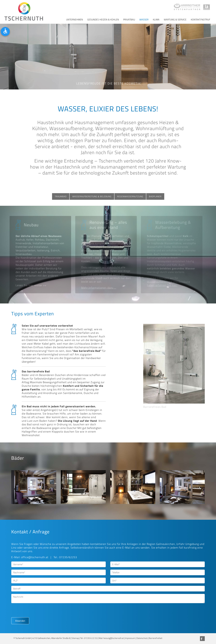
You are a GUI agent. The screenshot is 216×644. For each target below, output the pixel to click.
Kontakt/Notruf (200, 20)
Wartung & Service (175, 20)
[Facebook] (202, 639)
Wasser (144, 20)
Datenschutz (142, 638)
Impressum (130, 638)
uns (114, 544)
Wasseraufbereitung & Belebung (92, 196)
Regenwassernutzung (130, 196)
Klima (156, 20)
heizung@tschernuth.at (114, 638)
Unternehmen (75, 20)
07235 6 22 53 (91, 638)
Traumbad (61, 196)
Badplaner (155, 196)
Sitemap (75, 638)
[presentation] (34, 611)
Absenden (20, 621)
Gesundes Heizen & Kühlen (103, 20)
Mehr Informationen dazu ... (98, 288)
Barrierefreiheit (156, 638)
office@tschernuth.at (35, 557)
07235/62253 (68, 557)
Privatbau (129, 20)
